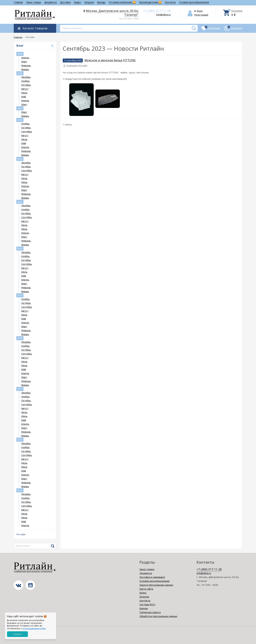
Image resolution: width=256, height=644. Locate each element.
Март (24, 62)
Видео (77, 2)
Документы (51, 2)
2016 (20, 440)
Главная (18, 2)
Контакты (170, 2)
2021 (20, 202)
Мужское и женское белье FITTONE (110, 60)
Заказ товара (34, 2)
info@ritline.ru (163, 15)
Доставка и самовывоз (152, 577)
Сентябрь (27, 131)
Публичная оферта (150, 612)
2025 (20, 73)
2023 (20, 120)
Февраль (26, 65)
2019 (20, 295)
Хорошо (18, 634)
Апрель (25, 58)
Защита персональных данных (156, 585)
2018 (20, 338)
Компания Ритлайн (77, 66)
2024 (20, 108)
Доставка (65, 2)
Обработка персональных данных (158, 616)
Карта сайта (146, 589)
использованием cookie (34, 628)
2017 (20, 389)
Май (24, 97)
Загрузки (89, 2)
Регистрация (201, 15)
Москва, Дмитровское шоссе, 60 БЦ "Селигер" (112, 13)
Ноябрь (25, 81)
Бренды (101, 2)
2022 (20, 159)
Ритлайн (21, 534)
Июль (24, 139)
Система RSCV (147, 604)
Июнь (24, 93)
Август (25, 89)
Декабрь (26, 77)
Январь (25, 69)
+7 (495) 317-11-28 (157, 11)
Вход (200, 11)
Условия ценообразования (194, 2)
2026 (20, 54)
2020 (20, 249)
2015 (20, 490)
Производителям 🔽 (150, 2)
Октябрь (26, 85)
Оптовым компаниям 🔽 (122, 2)
